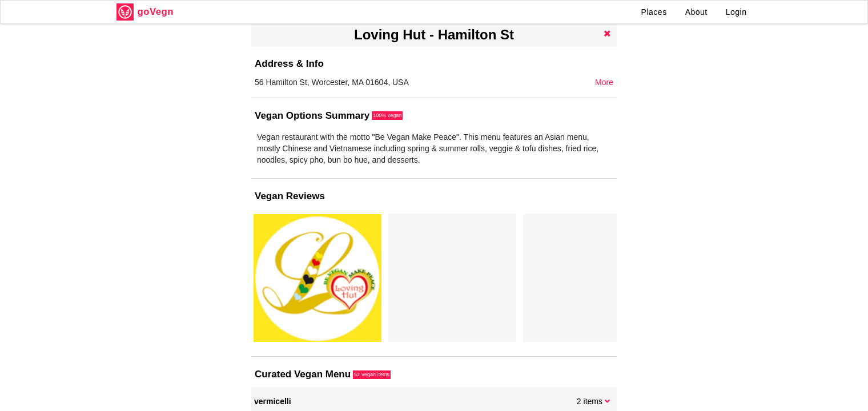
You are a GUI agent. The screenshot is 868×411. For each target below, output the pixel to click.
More (604, 82)
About (696, 12)
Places (654, 12)
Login (736, 12)
